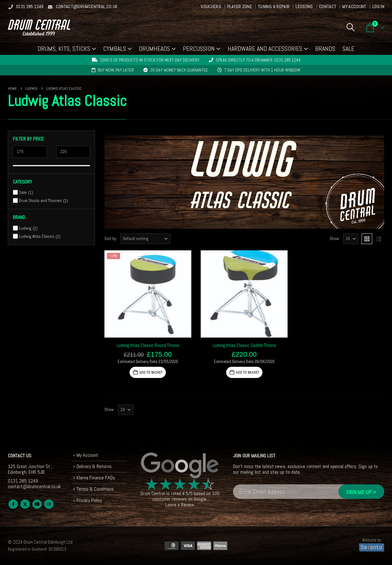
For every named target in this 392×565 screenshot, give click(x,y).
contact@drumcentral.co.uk (83, 7)
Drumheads (154, 49)
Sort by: (111, 239)
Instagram (49, 504)
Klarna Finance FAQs (96, 478)
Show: (335, 239)
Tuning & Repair (274, 7)
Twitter (25, 504)
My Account (354, 7)
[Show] (351, 239)
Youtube (37, 504)
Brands (325, 49)
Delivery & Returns (94, 466)
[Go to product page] (148, 294)
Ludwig (25, 228)
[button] (350, 27)
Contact (328, 7)
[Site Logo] (39, 27)
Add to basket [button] (151, 372)
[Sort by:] (145, 239)
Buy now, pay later (116, 70)
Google (200, 499)
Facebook (13, 504)
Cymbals (115, 49)
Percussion (199, 49)
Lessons (304, 7)
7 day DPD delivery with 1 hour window (262, 70)
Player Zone (239, 7)
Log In (378, 7)
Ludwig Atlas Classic (37, 236)
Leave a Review (180, 505)
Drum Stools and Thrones (40, 201)
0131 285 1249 (26, 7)
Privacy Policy (89, 500)
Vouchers (211, 7)
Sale (348, 49)
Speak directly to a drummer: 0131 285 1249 (258, 60)
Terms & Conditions (95, 489)
